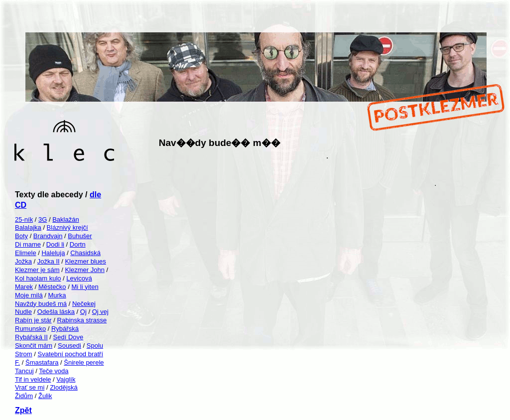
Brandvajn (48, 236)
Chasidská (85, 253)
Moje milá (29, 295)
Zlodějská (64, 387)
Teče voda (54, 371)
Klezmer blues (85, 261)
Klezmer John (84, 270)
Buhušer (80, 236)
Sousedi (69, 346)
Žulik (45, 396)
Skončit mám (34, 346)
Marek (24, 287)
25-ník (24, 219)
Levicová (79, 278)
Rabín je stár (33, 320)
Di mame (28, 244)
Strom (24, 354)
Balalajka (28, 227)
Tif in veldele (33, 379)
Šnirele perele (84, 362)
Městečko (52, 287)
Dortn (78, 244)
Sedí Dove (68, 337)
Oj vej (100, 312)
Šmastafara (42, 362)
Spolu (95, 346)
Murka (57, 295)
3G (43, 219)
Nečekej (84, 304)
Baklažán (65, 219)
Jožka (23, 261)
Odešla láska (56, 312)
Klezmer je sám (37, 270)
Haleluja (53, 253)
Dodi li (55, 244)
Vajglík (66, 379)
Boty (21, 236)
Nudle (23, 312)
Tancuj (24, 371)
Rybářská (65, 329)
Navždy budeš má (41, 304)
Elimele (26, 253)
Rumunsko (30, 329)
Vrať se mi (30, 387)
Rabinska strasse (82, 320)
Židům (24, 396)
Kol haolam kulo (38, 278)
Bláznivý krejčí (67, 227)
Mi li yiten (85, 287)
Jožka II (49, 261)
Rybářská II (31, 337)
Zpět (23, 410)
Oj (83, 312)
